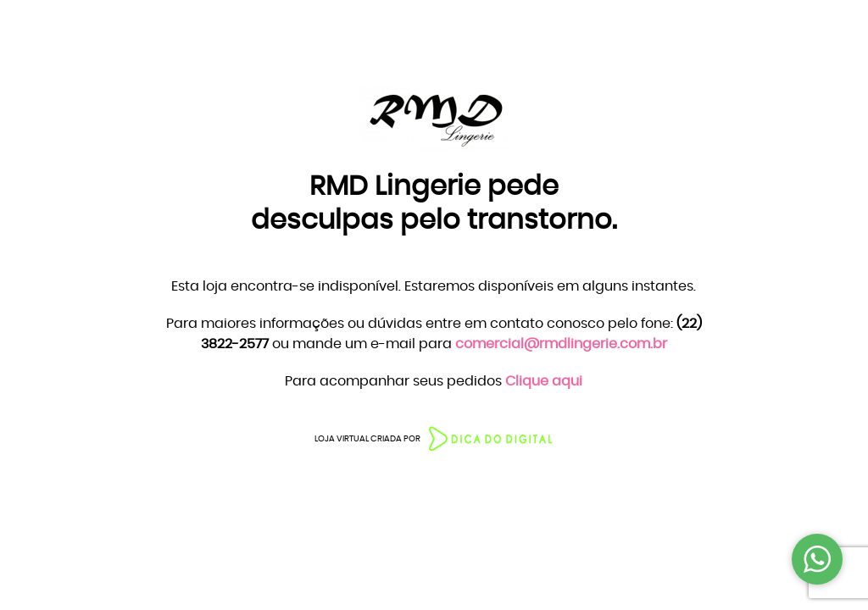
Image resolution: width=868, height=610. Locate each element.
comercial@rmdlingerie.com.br (561, 344)
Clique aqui (544, 381)
